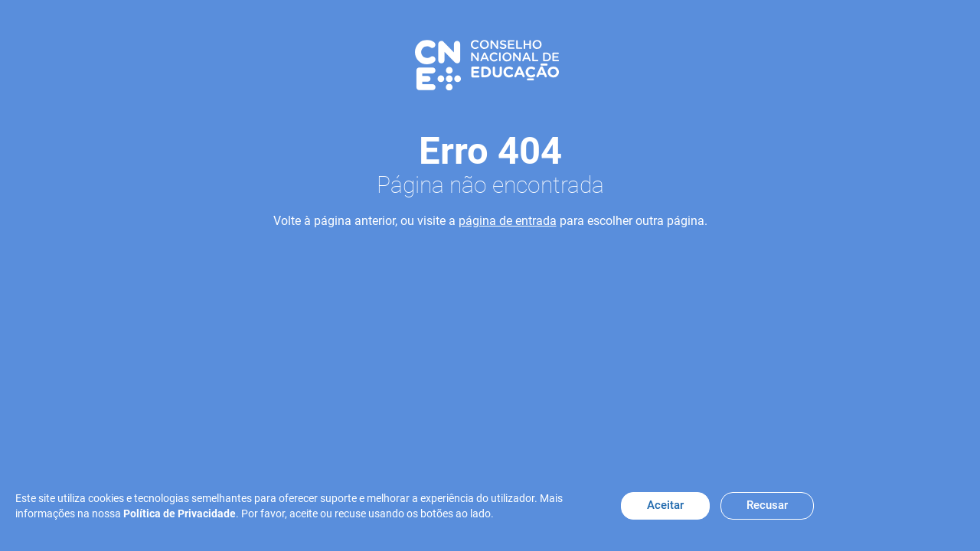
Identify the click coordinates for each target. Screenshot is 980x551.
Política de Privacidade (180, 514)
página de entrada (508, 221)
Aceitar (665, 505)
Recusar (767, 505)
